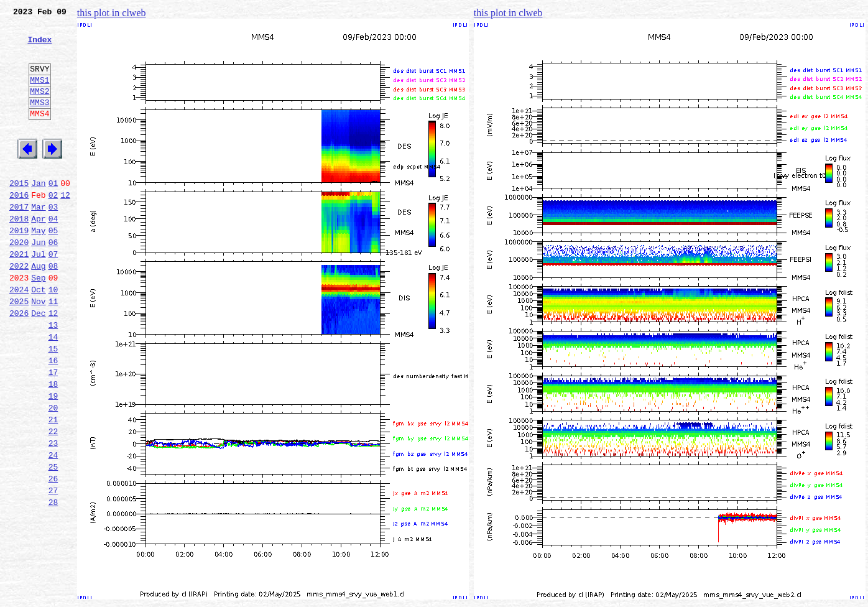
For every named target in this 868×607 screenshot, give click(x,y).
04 (53, 254)
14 (53, 391)
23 (53, 514)
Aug (38, 308)
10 (53, 336)
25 (53, 541)
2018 (19, 254)
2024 (19, 336)
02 (53, 226)
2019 (19, 267)
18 (53, 445)
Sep (38, 322)
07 (53, 295)
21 (53, 486)
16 (53, 418)
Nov (38, 350)
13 (53, 377)
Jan (38, 213)
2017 (19, 240)
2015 (19, 213)
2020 (19, 281)
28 (53, 582)
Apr (38, 254)
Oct (38, 336)
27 (53, 568)
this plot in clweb (112, 13)
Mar (38, 240)
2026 (19, 363)
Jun (38, 281)
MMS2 (39, 108)
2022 (19, 308)
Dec (38, 363)
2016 (19, 226)
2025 (19, 350)
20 (53, 473)
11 (53, 350)
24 (53, 527)
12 (65, 226)
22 (53, 500)
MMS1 (39, 95)
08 (53, 308)
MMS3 (39, 121)
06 (53, 281)
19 (53, 459)
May (38, 267)
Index (39, 47)
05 (53, 267)
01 (53, 213)
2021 (19, 295)
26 (53, 555)
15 (53, 404)
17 (53, 432)
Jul (38, 295)
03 (53, 240)
